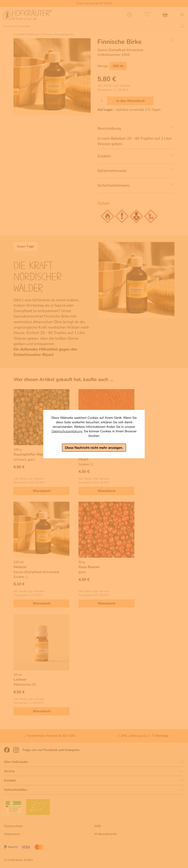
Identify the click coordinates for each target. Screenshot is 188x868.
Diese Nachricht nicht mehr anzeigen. (94, 447)
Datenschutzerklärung (67, 431)
